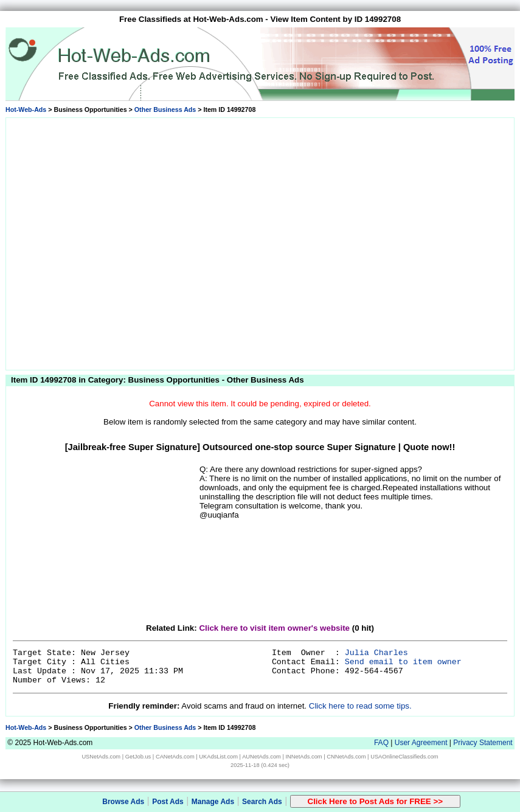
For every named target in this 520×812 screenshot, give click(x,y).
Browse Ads (123, 802)
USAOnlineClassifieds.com (404, 757)
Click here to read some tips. (360, 706)
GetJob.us (138, 757)
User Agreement (421, 743)
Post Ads (168, 802)
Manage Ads (213, 802)
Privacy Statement (483, 743)
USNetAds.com (101, 757)
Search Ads (262, 802)
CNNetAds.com (346, 757)
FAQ (381, 743)
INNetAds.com (304, 757)
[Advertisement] (121, 242)
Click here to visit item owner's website (274, 628)
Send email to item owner (403, 662)
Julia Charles (376, 653)
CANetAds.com (175, 757)
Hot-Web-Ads (26, 109)
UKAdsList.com (218, 757)
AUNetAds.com (262, 757)
